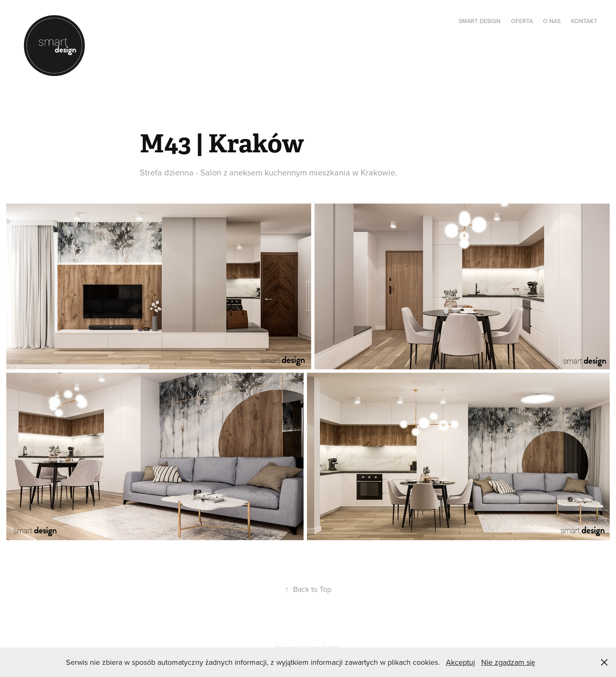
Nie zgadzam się (508, 662)
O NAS (552, 21)
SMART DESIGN (480, 21)
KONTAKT (584, 21)
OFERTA (522, 21)
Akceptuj (460, 662)
